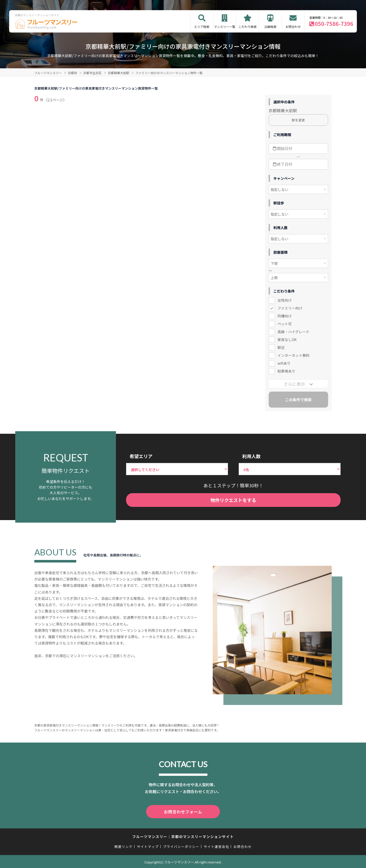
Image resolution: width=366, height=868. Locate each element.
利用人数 (251, 456)
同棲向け (285, 316)
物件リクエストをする (233, 500)
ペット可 (285, 324)
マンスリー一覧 (225, 27)
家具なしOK (287, 340)
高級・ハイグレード (293, 332)
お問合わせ (293, 27)
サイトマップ (148, 846)
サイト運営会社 (216, 846)
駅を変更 (298, 120)
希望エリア (141, 456)
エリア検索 (202, 27)
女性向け (285, 300)
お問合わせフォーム (183, 811)
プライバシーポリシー (181, 846)
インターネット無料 (294, 355)
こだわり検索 (248, 27)
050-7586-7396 (334, 24)
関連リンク (124, 846)
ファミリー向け (290, 308)
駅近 (281, 347)
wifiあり (284, 363)
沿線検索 (270, 27)
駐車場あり (286, 371)
